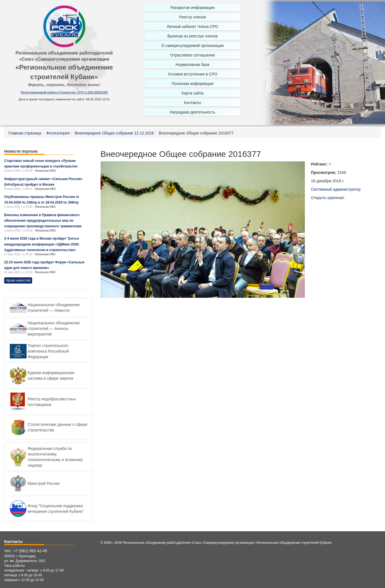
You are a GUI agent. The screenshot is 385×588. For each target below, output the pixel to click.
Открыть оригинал (328, 198)
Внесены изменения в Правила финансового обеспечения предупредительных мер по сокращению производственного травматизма (43, 221)
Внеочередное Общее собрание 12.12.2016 (114, 133)
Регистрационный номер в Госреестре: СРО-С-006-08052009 (64, 92)
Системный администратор (336, 189)
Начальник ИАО (45, 171)
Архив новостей (18, 280)
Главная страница (25, 133)
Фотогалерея (58, 133)
